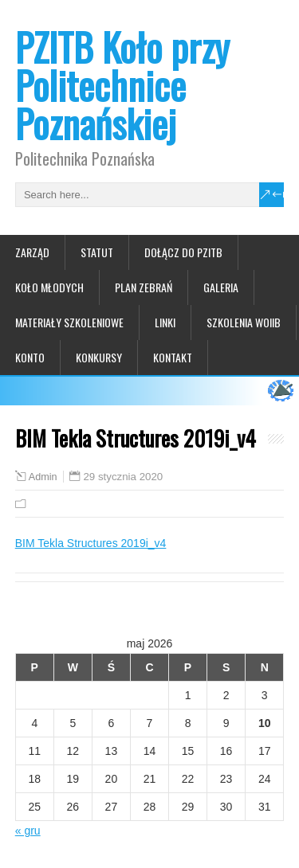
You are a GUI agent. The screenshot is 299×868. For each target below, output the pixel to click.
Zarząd (32, 252)
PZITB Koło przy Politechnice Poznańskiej (122, 85)
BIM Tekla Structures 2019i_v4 (91, 543)
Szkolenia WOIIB (244, 322)
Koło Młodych (49, 287)
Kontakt (173, 357)
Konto (30, 357)
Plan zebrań (144, 287)
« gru (28, 831)
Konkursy (99, 357)
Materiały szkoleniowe (69, 322)
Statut (97, 252)
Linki (165, 322)
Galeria (221, 287)
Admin (43, 477)
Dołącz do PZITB (183, 252)
